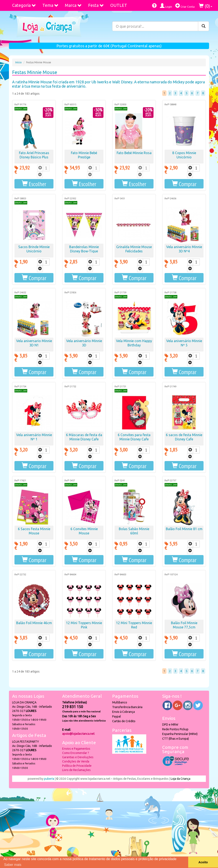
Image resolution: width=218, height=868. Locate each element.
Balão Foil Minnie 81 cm (184, 529)
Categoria (24, 5)
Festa (96, 5)
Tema (50, 5)
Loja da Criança (181, 779)
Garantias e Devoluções (78, 757)
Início (19, 62)
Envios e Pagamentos (76, 749)
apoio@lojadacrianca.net (78, 734)
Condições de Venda (76, 761)
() (206, 6)
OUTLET (119, 5)
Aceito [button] (203, 862)
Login (166, 6)
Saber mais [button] (13, 865)
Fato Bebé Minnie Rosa (134, 153)
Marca (73, 5)
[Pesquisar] (204, 26)
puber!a (49, 779)
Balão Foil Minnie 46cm (34, 623)
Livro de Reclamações (76, 770)
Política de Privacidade (77, 766)
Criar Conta (185, 6)
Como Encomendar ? (76, 753)
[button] (34, 184)
